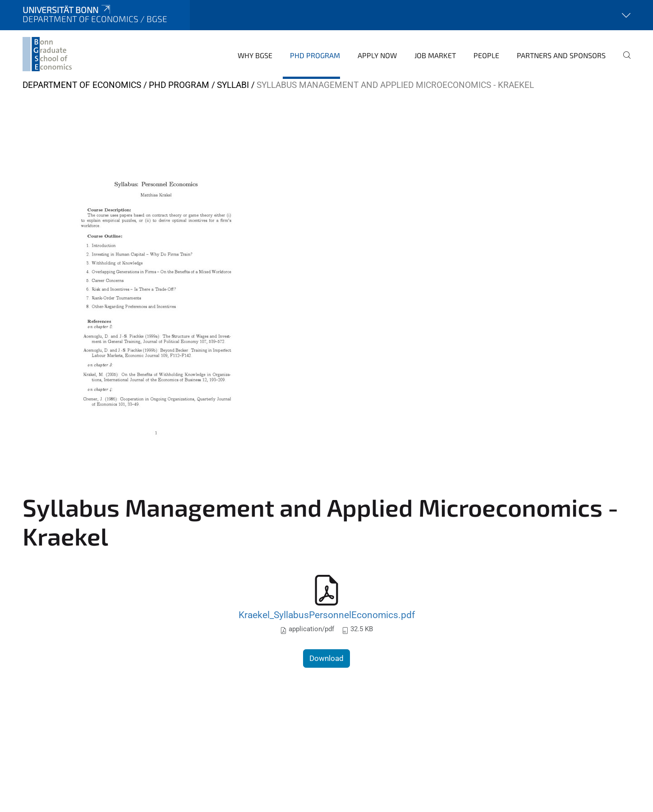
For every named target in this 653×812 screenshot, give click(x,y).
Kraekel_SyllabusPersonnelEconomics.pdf (327, 615)
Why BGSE (255, 55)
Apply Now (377, 55)
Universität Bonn (67, 10)
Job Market (435, 55)
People (486, 55)
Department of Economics (82, 85)
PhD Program (315, 55)
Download (326, 658)
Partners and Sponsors (561, 55)
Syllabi (233, 85)
